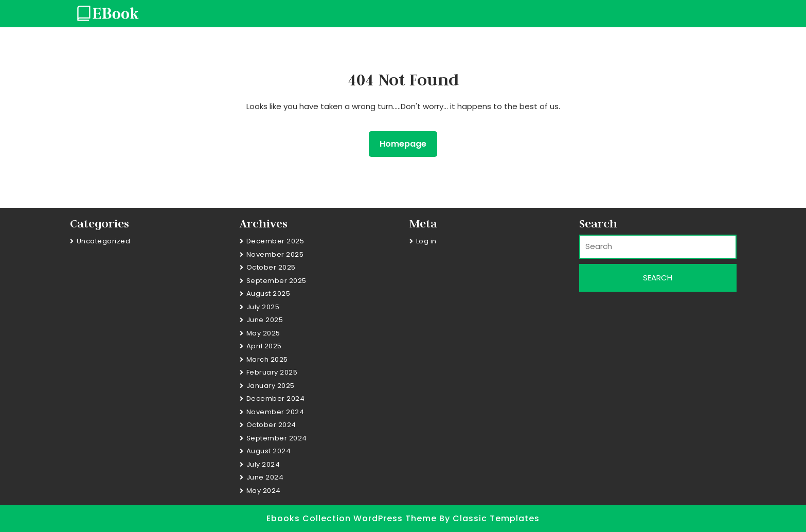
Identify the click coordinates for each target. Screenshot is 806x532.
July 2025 (263, 307)
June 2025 (265, 320)
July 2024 (263, 464)
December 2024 (276, 398)
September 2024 (277, 438)
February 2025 (272, 372)
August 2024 (269, 451)
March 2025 (267, 359)
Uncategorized (104, 241)
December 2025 (275, 241)
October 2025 (271, 267)
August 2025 (268, 294)
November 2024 (275, 412)
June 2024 (265, 477)
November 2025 (275, 254)
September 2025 (276, 281)
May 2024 (264, 491)
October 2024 (271, 425)
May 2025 (263, 333)
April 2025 (264, 346)
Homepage (407, 144)
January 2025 (271, 386)
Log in (426, 241)
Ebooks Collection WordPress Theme (353, 518)
